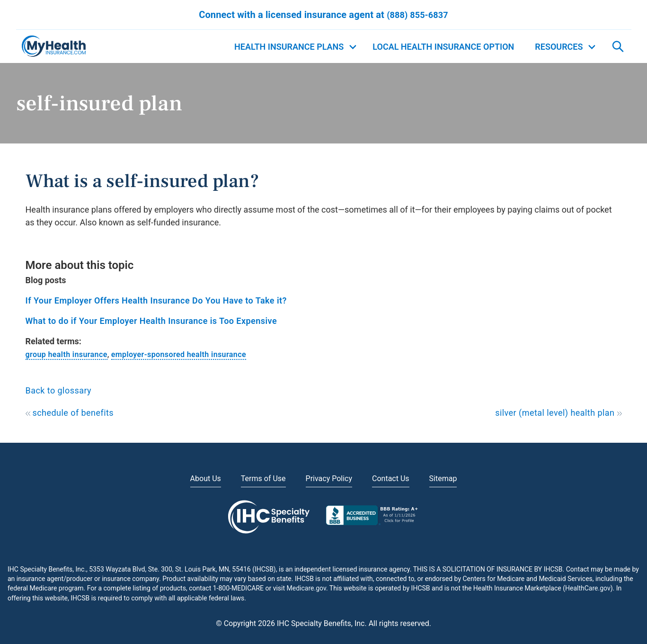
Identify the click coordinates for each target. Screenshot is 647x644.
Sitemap (443, 479)
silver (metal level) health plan (558, 413)
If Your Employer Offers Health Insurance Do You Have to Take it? (156, 300)
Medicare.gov (306, 588)
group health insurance (66, 354)
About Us (206, 479)
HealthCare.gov (588, 588)
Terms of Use (263, 479)
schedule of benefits (70, 413)
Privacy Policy (329, 479)
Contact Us (391, 479)
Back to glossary (59, 390)
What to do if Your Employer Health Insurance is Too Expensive (151, 321)
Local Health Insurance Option (443, 47)
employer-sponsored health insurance (179, 354)
